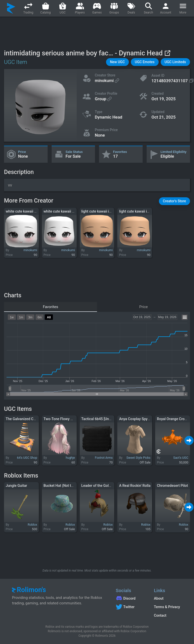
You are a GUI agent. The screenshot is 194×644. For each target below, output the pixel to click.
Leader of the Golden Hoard (103, 486)
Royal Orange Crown (173, 419)
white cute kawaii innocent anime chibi (37, 211)
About (159, 598)
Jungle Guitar (16, 486)
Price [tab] (144, 307)
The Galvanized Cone (23, 419)
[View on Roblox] (167, 53)
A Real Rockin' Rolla (135, 486)
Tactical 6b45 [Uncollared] (102, 419)
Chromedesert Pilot (172, 486)
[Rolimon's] (11, 8)
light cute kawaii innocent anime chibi (111, 211)
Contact (160, 615)
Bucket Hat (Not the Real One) (68, 486)
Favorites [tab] (51, 307)
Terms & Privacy (167, 607)
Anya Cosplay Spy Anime (139, 419)
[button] (117, 62)
